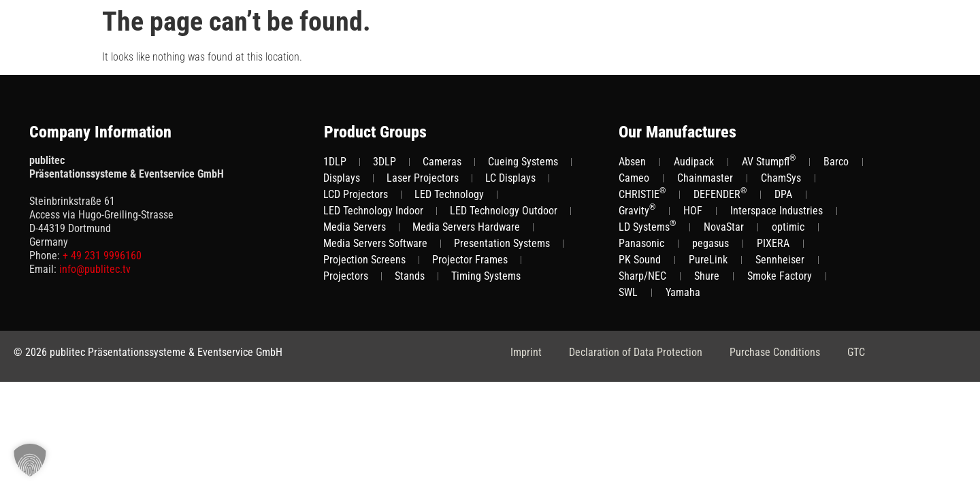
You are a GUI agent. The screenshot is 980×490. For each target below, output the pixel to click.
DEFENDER (720, 194)
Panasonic (641, 243)
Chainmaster (705, 178)
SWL (628, 292)
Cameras (442, 162)
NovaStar (724, 227)
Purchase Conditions (775, 352)
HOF (693, 211)
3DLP (385, 162)
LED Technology (449, 194)
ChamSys (781, 178)
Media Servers (355, 227)
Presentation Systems (502, 243)
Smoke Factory (780, 276)
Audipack (694, 162)
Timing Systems (486, 276)
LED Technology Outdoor (504, 211)
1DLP (335, 162)
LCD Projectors (356, 194)
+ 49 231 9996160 (102, 256)
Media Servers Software (375, 243)
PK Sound (640, 260)
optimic (788, 227)
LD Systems (647, 226)
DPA (783, 194)
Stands (410, 276)
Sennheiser (780, 260)
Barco (836, 162)
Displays (342, 178)
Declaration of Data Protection (636, 352)
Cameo (634, 178)
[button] (30, 460)
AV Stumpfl (769, 161)
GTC (856, 352)
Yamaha (683, 292)
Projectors (346, 276)
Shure (707, 276)
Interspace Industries (777, 211)
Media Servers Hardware (466, 227)
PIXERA (773, 243)
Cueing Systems (523, 162)
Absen (632, 162)
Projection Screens (364, 260)
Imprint (526, 352)
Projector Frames (470, 260)
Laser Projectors (423, 178)
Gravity (637, 210)
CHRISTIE (642, 194)
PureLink (708, 260)
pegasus (710, 243)
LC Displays (510, 178)
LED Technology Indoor (373, 211)
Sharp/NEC (642, 276)
